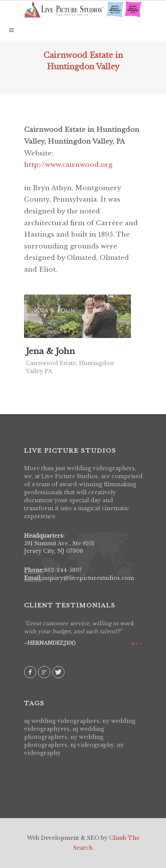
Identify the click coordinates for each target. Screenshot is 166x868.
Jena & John (50, 351)
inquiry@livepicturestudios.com (88, 578)
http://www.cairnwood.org (68, 165)
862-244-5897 (63, 570)
